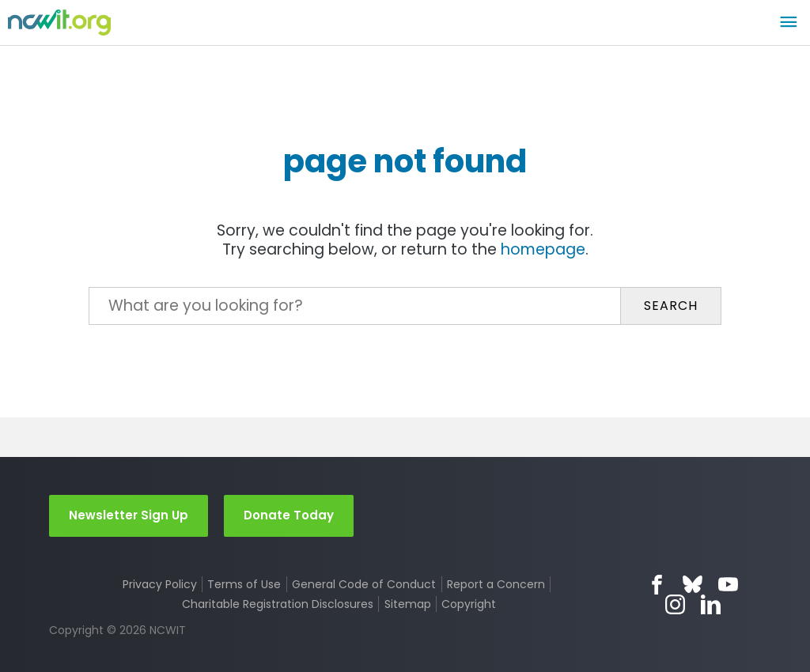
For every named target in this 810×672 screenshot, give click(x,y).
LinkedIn (711, 604)
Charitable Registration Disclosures (278, 604)
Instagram (675, 604)
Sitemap (408, 604)
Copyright (469, 604)
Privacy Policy (160, 584)
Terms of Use (244, 584)
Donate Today (289, 515)
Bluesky (693, 585)
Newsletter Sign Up (129, 515)
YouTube (728, 585)
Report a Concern (496, 584)
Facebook (657, 585)
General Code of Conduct (364, 584)
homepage (543, 249)
